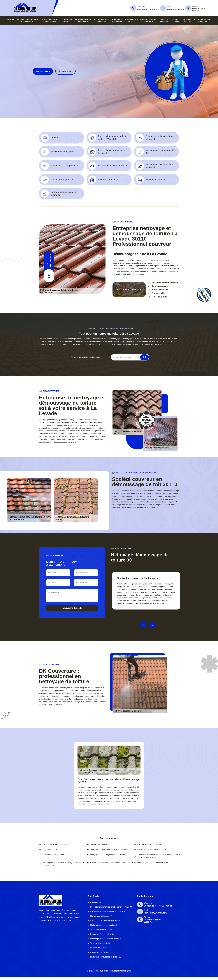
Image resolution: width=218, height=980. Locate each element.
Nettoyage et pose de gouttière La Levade (107, 855)
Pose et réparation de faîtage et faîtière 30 (108, 911)
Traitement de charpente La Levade (57, 855)
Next (152, 625)
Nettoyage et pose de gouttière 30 (104, 925)
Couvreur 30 (95, 902)
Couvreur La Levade (98, 844)
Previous (143, 625)
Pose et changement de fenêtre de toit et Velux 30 (111, 907)
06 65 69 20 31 (154, 10)
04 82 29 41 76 (142, 10)
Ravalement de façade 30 (101, 916)
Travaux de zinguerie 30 (100, 943)
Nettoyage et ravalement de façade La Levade (109, 849)
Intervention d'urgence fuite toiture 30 (106, 921)
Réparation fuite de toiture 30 (102, 934)
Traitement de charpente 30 (102, 930)
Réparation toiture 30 (99, 952)
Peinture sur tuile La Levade (149, 844)
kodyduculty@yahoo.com (176, 10)
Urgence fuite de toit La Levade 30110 (153, 863)
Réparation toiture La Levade (54, 844)
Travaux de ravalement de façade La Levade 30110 (111, 863)
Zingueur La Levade (51, 849)
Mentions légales (124, 971)
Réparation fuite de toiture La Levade (153, 849)
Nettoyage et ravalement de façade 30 (106, 939)
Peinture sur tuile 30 (99, 948)
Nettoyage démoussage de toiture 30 (106, 957)
